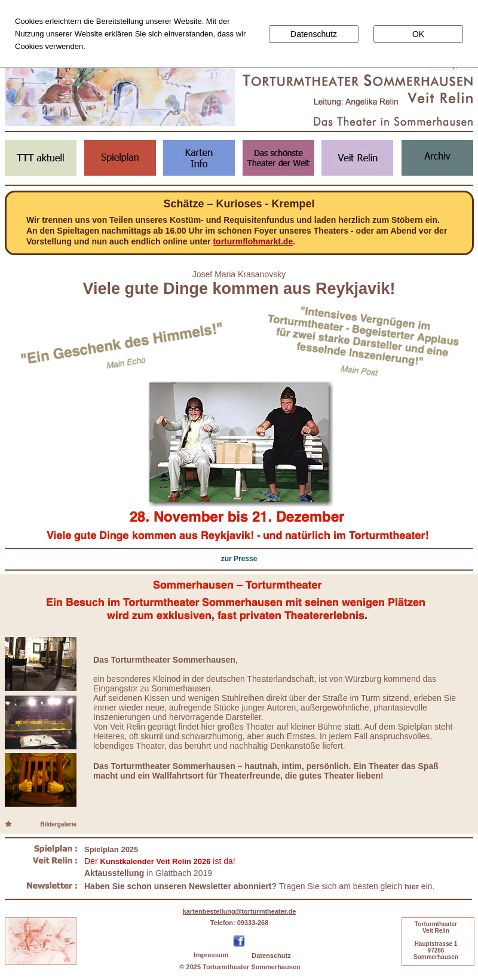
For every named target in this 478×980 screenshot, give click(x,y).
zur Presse (239, 559)
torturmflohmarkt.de (253, 241)
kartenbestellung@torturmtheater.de (240, 911)
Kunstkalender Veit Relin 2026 (155, 861)
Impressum (211, 955)
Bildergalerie (58, 824)
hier (412, 886)
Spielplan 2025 (111, 849)
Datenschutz (271, 955)
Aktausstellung (114, 873)
